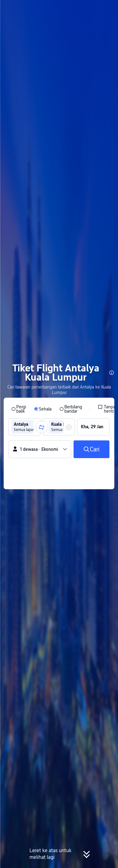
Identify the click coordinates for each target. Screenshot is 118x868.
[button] (108, 7)
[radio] (19, 409)
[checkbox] (107, 409)
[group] (25, 427)
